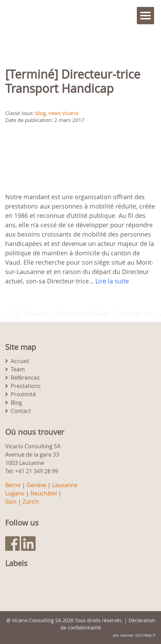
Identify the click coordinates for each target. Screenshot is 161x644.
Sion (11, 502)
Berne (13, 485)
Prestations (26, 386)
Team (18, 369)
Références (25, 378)
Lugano (15, 493)
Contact (21, 411)
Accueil (20, 361)
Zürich (31, 502)
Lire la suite (112, 281)
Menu (145, 16)
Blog (16, 403)
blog (40, 113)
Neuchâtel (44, 493)
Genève (36, 485)
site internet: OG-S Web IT (134, 636)
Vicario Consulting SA (37, 620)
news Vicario (63, 113)
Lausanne (65, 485)
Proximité (23, 394)
